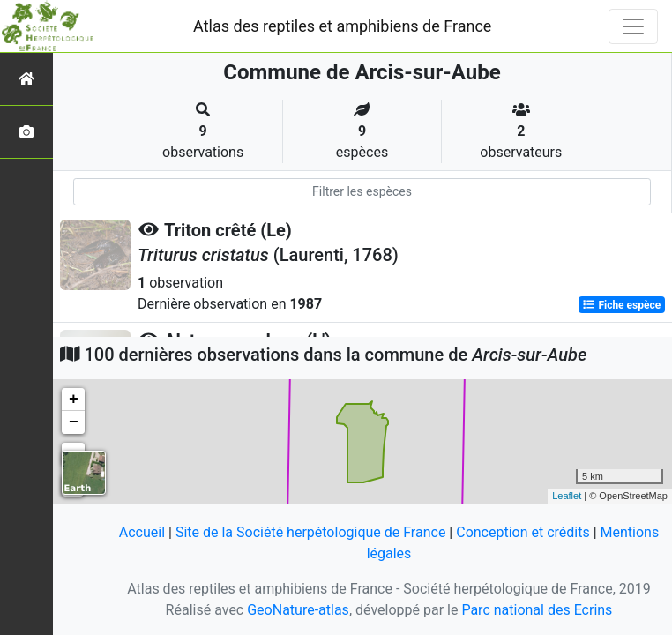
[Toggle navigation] (633, 26)
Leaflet (567, 496)
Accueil (142, 532)
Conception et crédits (523, 532)
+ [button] (74, 400)
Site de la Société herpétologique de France (310, 532)
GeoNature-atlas (298, 610)
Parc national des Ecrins (537, 610)
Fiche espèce (621, 305)
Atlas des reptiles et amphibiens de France (342, 26)
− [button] (74, 422)
